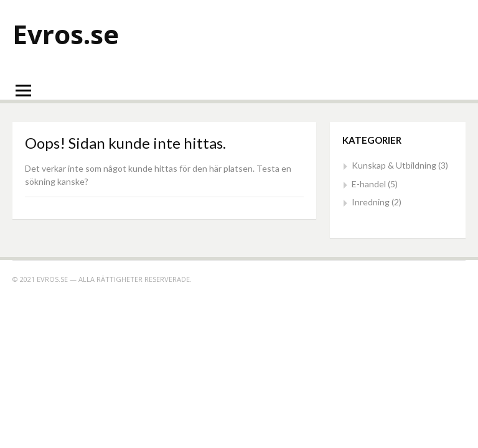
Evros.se (66, 34)
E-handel (369, 184)
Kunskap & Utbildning (394, 165)
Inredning (371, 202)
